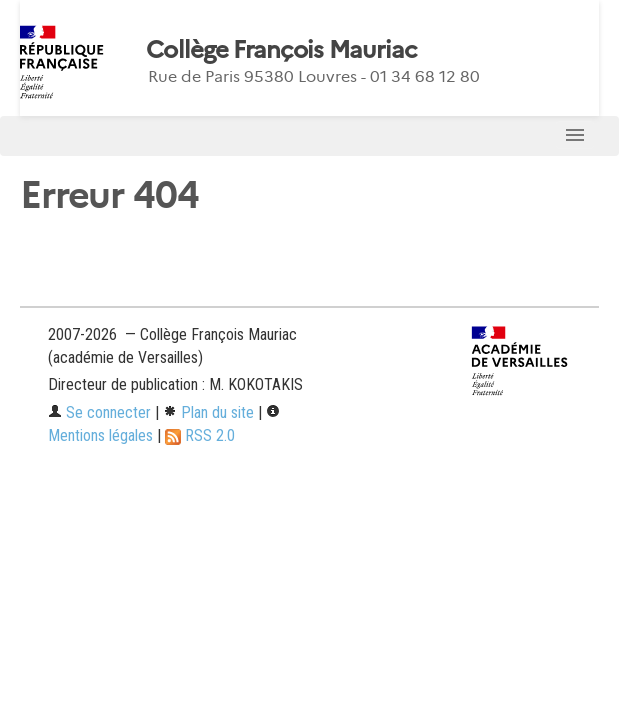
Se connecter (99, 412)
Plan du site (208, 412)
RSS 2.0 (200, 435)
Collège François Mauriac (281, 50)
